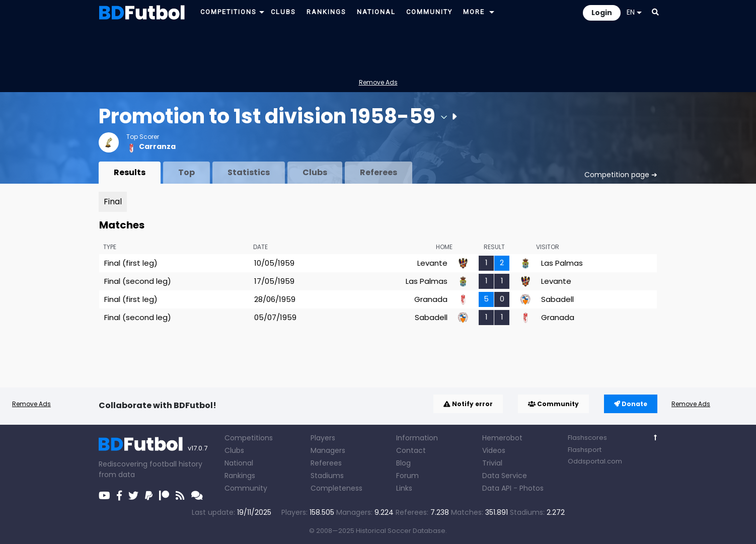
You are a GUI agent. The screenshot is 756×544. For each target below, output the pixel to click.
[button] (262, 12)
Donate (631, 404)
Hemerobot (502, 438)
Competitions (249, 438)
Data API (497, 488)
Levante (432, 263)
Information (417, 438)
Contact (411, 450)
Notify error (468, 404)
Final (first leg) (131, 263)
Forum (407, 476)
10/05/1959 (274, 263)
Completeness (336, 488)
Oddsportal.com (595, 461)
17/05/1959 (274, 281)
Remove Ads (378, 82)
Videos (494, 450)
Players (323, 438)
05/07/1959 (275, 317)
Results (130, 172)
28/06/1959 (275, 299)
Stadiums (327, 476)
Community (553, 404)
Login (602, 13)
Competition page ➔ (621, 175)
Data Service (505, 476)
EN (634, 12)
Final (113, 202)
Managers (328, 450)
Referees (379, 172)
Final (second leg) (138, 281)
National (239, 463)
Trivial (492, 463)
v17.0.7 (198, 448)
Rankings (240, 476)
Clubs (315, 172)
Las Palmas (562, 263)
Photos (532, 488)
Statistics (249, 172)
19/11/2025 (254, 512)
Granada (431, 299)
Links (404, 488)
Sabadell (557, 299)
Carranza (157, 146)
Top (186, 172)
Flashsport (585, 450)
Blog (403, 463)
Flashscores (587, 438)
